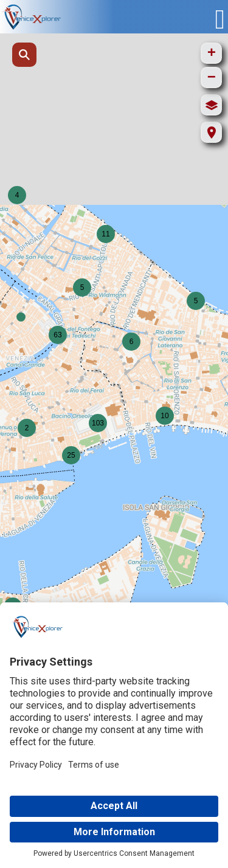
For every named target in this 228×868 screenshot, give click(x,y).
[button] (21, 317)
